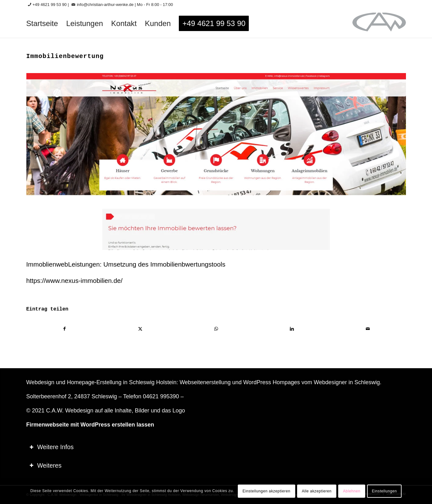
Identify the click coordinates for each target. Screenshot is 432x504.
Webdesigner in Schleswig (347, 382)
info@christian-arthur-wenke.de (105, 5)
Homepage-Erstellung (94, 382)
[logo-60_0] (379, 24)
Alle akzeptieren (317, 491)
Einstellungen (384, 491)
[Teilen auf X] (140, 329)
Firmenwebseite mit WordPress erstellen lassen (90, 425)
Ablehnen (352, 491)
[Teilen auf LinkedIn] (292, 329)
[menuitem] (42, 24)
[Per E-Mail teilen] (368, 329)
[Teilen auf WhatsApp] (216, 329)
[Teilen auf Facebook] (65, 329)
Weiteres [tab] (46, 465)
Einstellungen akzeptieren (266, 491)
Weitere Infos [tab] (52, 447)
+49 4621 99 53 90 (50, 5)
